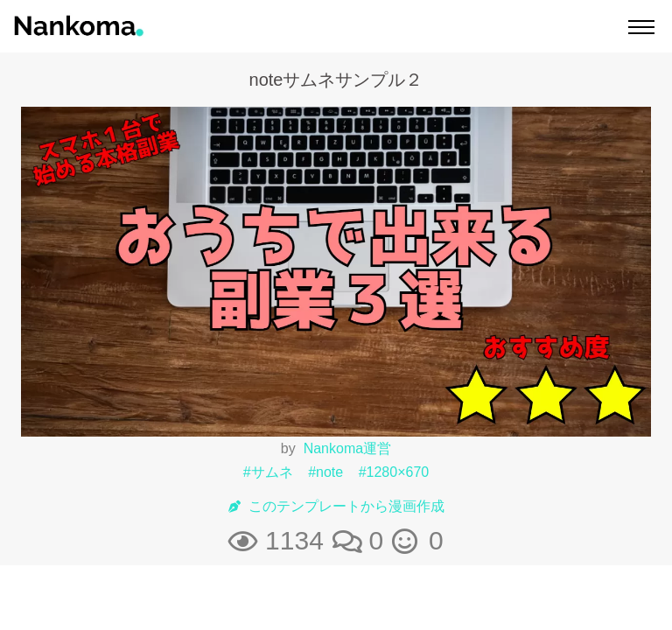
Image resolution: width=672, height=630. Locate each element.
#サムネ (268, 472)
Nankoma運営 (347, 448)
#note (325, 472)
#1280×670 (394, 472)
